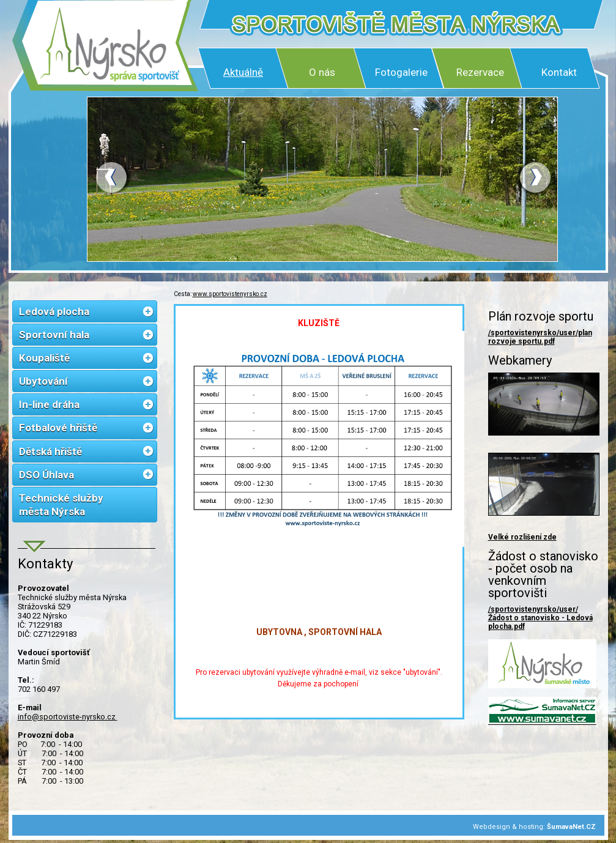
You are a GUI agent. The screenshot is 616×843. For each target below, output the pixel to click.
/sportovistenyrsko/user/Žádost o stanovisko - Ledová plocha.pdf (540, 618)
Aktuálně (243, 72)
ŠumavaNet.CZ (571, 827)
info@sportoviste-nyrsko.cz (68, 717)
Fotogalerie (401, 72)
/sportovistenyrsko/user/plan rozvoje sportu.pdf (540, 337)
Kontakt (559, 72)
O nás (322, 72)
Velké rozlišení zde (522, 537)
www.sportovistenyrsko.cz (230, 294)
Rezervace (480, 72)
